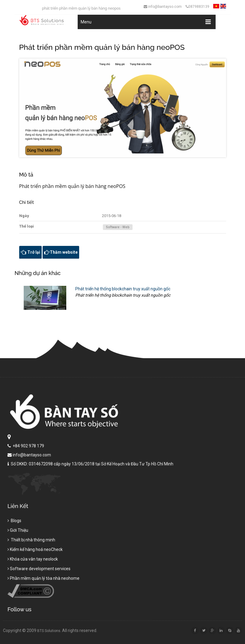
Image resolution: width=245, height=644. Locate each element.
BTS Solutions (51, 631)
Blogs (14, 522)
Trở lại (30, 252)
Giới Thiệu (18, 532)
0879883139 (197, 7)
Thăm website (61, 252)
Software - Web (118, 227)
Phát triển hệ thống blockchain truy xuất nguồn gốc (123, 289)
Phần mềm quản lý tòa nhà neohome (43, 580)
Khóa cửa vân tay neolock (33, 561)
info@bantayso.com (163, 7)
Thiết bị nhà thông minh (31, 542)
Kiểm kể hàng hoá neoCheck (35, 551)
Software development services (39, 570)
